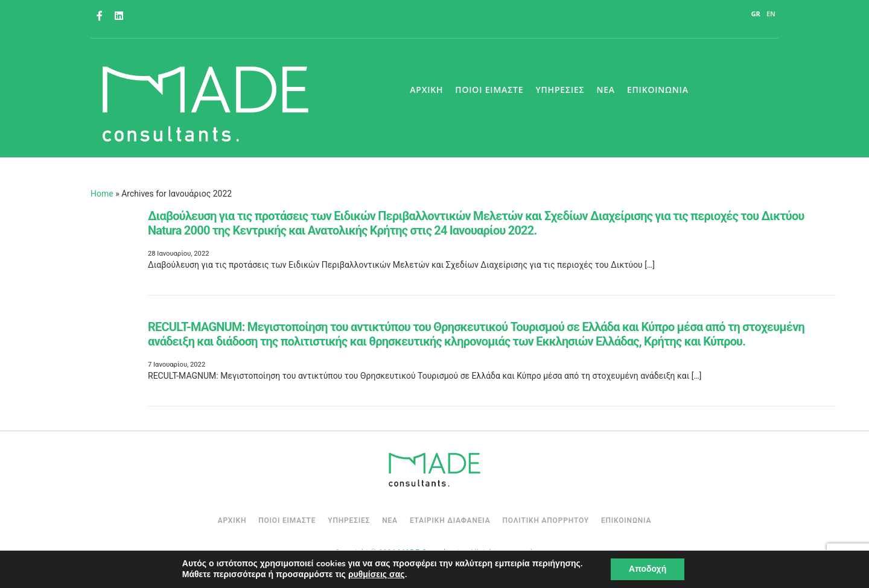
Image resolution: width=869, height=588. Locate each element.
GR (756, 14)
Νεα (605, 90)
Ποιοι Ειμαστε (489, 90)
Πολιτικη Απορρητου (546, 520)
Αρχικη (426, 90)
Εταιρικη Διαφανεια (450, 520)
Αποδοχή (648, 569)
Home (102, 194)
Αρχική (232, 520)
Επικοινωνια (658, 90)
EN (771, 14)
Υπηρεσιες (560, 90)
